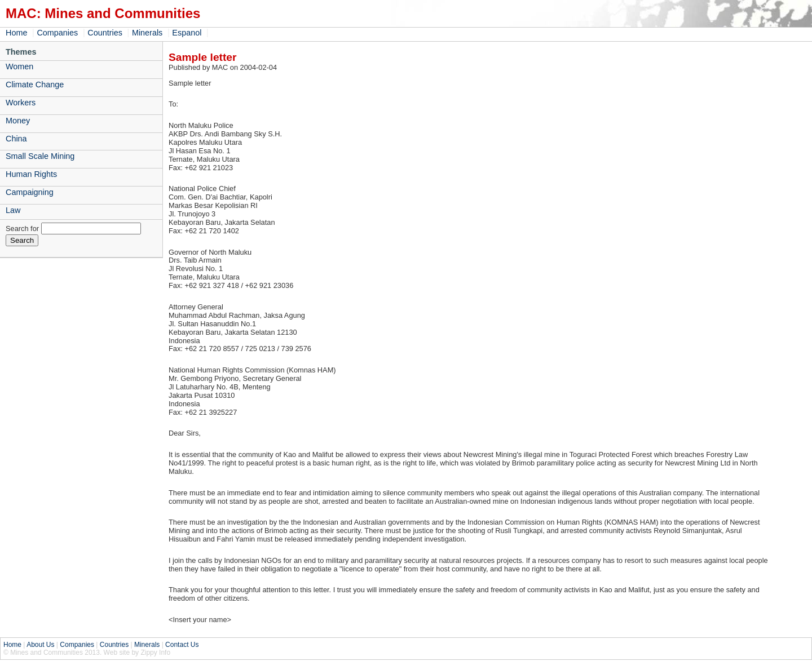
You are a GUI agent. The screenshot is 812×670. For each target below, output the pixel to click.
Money (18, 121)
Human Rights (31, 174)
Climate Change (35, 85)
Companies (57, 33)
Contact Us (182, 645)
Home (16, 33)
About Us (40, 645)
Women (19, 66)
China (16, 139)
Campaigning (30, 192)
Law (13, 210)
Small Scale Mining (40, 156)
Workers (21, 103)
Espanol (187, 33)
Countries (105, 33)
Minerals (147, 33)
